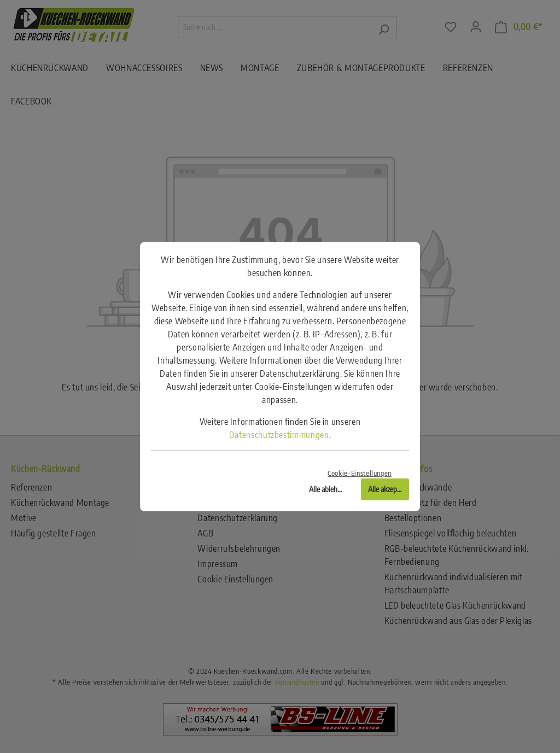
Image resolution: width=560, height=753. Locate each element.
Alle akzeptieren (389, 489)
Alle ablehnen (329, 489)
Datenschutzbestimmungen (279, 434)
